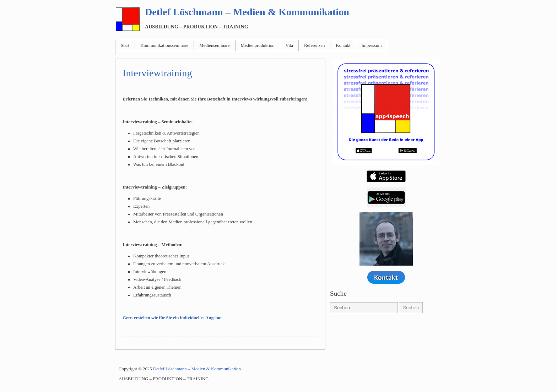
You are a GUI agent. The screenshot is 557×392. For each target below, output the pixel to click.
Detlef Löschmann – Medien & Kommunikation (247, 12)
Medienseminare (214, 45)
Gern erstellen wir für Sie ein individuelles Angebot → (175, 318)
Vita (289, 45)
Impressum (372, 45)
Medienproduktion (258, 45)
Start (125, 45)
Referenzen (314, 45)
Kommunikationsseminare (164, 45)
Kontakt (343, 45)
